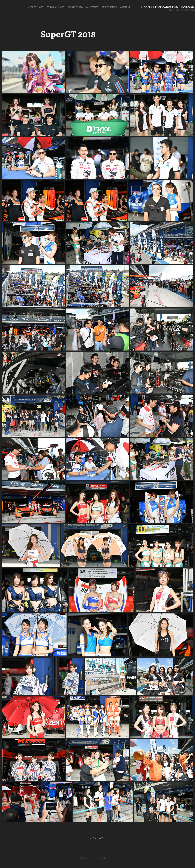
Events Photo (75, 7)
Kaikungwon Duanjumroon (104, 858)
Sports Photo (36, 7)
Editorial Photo (56, 7)
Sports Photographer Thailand (168, 7)
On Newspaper (109, 7)
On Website (92, 7)
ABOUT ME (125, 7)
